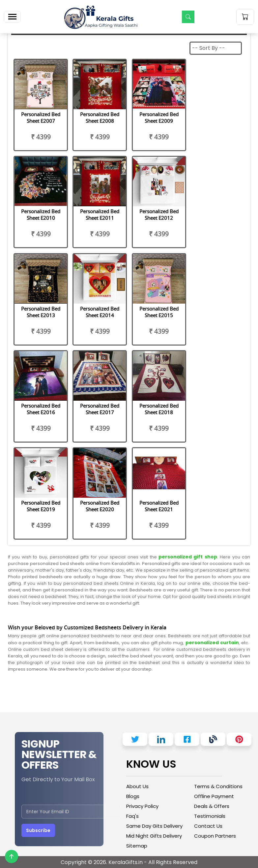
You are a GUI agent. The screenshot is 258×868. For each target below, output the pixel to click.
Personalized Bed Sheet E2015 (159, 312)
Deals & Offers (212, 806)
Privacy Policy (142, 806)
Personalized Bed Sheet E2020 (100, 506)
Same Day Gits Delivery (154, 826)
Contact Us (208, 826)
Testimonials (210, 816)
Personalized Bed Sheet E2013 (41, 312)
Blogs (133, 796)
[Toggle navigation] (12, 17)
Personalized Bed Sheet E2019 (41, 506)
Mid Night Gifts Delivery (154, 836)
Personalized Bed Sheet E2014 (100, 312)
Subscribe (38, 830)
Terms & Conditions (218, 786)
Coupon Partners (215, 836)
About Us (137, 786)
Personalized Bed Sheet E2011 (100, 215)
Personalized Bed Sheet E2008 (100, 117)
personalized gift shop (187, 557)
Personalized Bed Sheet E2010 (41, 215)
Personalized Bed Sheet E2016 (41, 409)
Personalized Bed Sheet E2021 (159, 506)
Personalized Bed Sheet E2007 (41, 117)
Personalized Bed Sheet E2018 (159, 409)
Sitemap (137, 846)
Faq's (132, 816)
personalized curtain (212, 643)
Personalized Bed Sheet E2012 (159, 215)
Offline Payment (214, 796)
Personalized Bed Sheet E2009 (159, 117)
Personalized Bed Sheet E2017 (100, 409)
